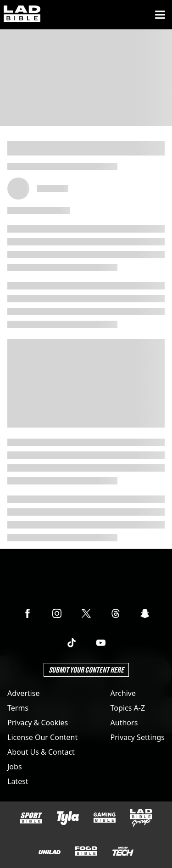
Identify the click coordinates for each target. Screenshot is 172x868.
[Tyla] (68, 818)
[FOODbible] (86, 851)
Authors (124, 723)
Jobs (15, 767)
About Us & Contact (41, 752)
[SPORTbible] (31, 818)
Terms (18, 708)
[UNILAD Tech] (123, 851)
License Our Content (42, 737)
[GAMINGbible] (105, 818)
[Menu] (160, 15)
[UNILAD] (50, 852)
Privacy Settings (138, 737)
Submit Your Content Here (86, 670)
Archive (123, 693)
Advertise (23, 693)
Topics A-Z (128, 708)
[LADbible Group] (141, 818)
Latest (18, 781)
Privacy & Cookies (38, 723)
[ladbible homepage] (22, 15)
